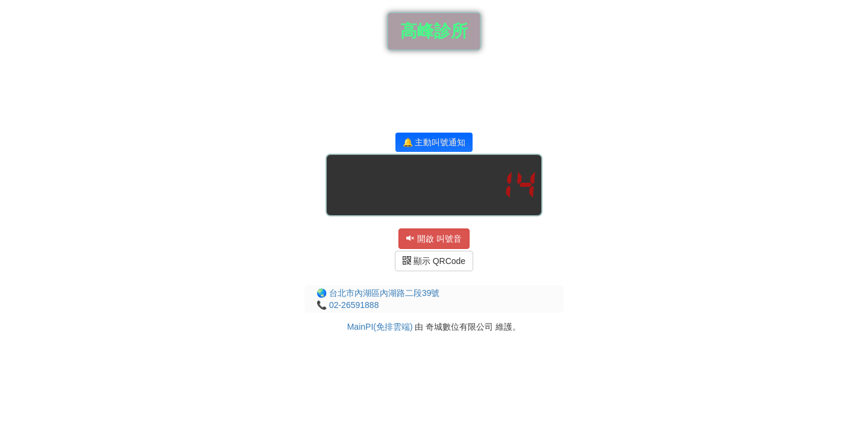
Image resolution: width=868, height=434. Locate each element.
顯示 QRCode (434, 261)
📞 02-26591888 (348, 305)
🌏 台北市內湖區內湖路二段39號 (378, 293)
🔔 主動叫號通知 (434, 142)
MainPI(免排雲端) (380, 327)
